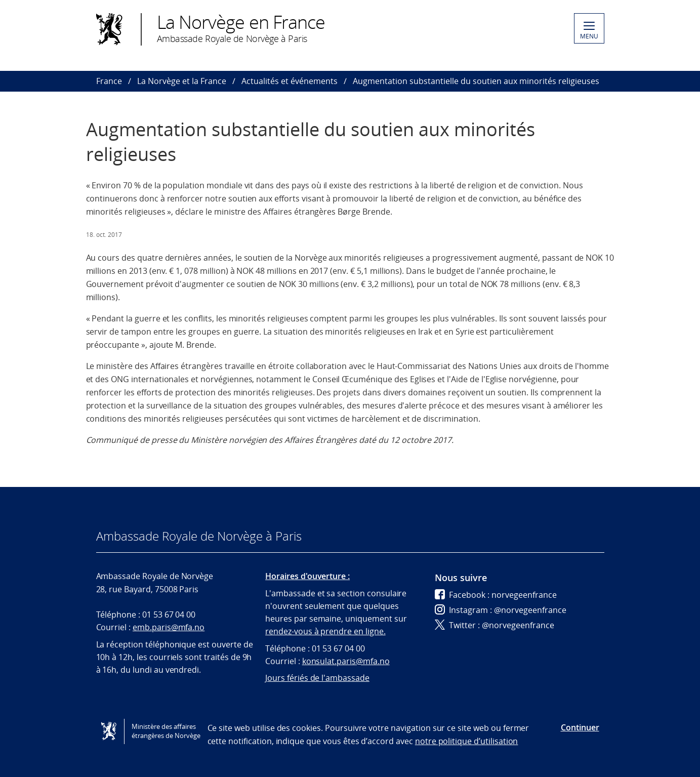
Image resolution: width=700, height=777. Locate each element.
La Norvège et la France (182, 81)
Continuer (580, 727)
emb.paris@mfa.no (169, 627)
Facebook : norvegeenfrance (496, 595)
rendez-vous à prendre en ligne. (325, 631)
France (109, 81)
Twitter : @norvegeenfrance (495, 625)
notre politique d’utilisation (467, 741)
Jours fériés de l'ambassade (317, 678)
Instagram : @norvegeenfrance (501, 610)
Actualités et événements (290, 81)
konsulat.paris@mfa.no (346, 661)
